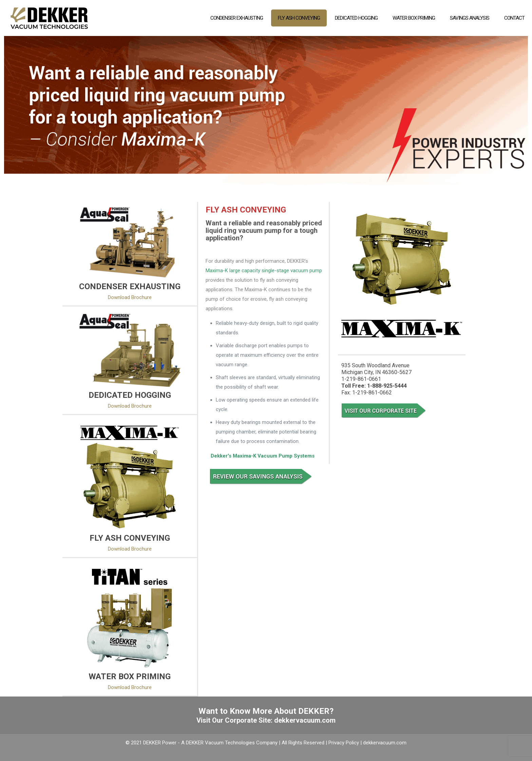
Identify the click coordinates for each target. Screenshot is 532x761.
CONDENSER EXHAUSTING (130, 286)
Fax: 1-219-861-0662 (367, 393)
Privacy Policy (344, 743)
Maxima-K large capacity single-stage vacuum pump (264, 271)
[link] (130, 242)
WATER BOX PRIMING (130, 676)
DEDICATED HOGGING (130, 395)
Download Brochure (130, 297)
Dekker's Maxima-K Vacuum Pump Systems (263, 456)
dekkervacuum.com (305, 720)
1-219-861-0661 (361, 379)
